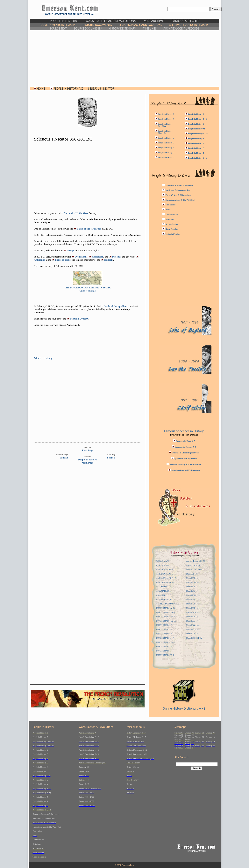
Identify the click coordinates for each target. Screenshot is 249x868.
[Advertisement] (124, 59)
